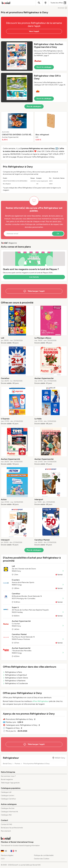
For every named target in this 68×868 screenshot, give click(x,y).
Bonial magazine (7, 779)
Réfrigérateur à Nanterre (14, 681)
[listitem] (17, 127)
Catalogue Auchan (8, 808)
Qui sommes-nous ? (8, 776)
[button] (34, 56)
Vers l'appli (34, 31)
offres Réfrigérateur (40, 701)
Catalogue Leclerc (8, 796)
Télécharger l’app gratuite (10, 783)
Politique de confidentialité (44, 855)
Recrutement (6, 831)
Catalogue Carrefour (8, 799)
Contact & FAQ (6, 824)
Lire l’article (34, 277)
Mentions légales (7, 855)
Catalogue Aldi (6, 815)
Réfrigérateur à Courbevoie (15, 683)
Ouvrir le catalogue (44, 67)
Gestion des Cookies (42, 859)
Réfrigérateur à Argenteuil (15, 675)
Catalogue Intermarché (9, 812)
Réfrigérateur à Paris (12, 672)
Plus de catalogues (34, 106)
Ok (58, 234)
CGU (3, 859)
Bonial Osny (7, 764)
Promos (17, 764)
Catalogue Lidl (6, 792)
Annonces (62, 8)
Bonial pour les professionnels (12, 828)
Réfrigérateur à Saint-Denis (15, 678)
